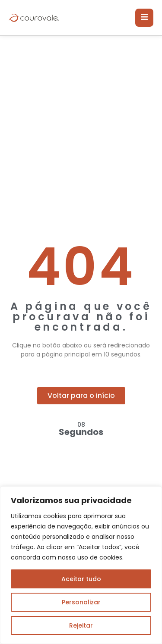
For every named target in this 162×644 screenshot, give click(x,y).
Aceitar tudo (81, 579)
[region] (81, 565)
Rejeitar (81, 625)
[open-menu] (144, 18)
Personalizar (81, 602)
